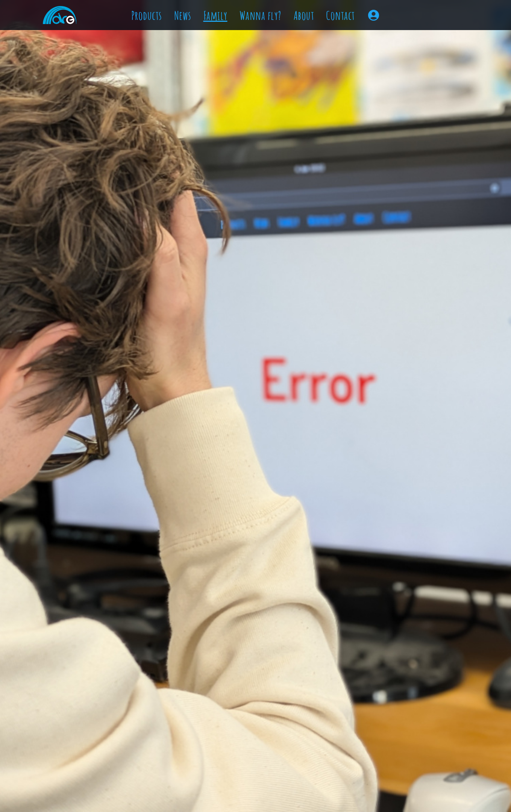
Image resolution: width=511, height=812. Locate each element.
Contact (340, 15)
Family (215, 15)
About (304, 15)
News (183, 15)
